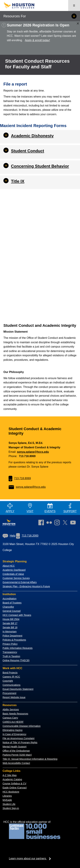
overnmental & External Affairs (21, 582)
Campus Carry (10, 718)
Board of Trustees (12, 603)
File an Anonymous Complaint (19, 738)
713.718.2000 (27, 536)
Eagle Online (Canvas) (15, 788)
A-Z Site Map (10, 775)
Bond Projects (10, 673)
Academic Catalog (12, 779)
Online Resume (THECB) (16, 660)
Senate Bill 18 (10, 627)
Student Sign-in (11, 808)
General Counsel (12, 611)
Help (9, 536)
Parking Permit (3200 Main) (17, 755)
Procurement (9, 693)
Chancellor (8, 607)
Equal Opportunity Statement (18, 689)
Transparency (10, 652)
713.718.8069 (20, 478)
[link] (58, 523)
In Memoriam (10, 632)
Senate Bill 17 (10, 623)
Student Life (9, 804)
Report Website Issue (14, 697)
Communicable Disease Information (22, 726)
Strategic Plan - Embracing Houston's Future (26, 586)
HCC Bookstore (11, 792)
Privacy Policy (10, 644)
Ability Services (11, 710)
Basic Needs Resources (15, 714)
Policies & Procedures (14, 640)
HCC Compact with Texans (17, 615)
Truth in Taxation (11, 656)
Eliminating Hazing (13, 730)
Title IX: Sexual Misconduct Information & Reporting (30, 759)
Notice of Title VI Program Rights (20, 742)
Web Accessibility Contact (16, 763)
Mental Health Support (14, 747)
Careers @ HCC (11, 677)
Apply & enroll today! (37, 40)
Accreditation (10, 599)
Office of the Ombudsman (16, 751)
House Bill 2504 (11, 619)
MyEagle (7, 800)
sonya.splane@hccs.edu (33, 452)
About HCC (9, 566)
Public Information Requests (18, 648)
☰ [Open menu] (74, 5)
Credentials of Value (13, 574)
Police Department (12, 636)
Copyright (8, 681)
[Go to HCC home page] (22, 8)
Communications (11, 685)
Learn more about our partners (31, 858)
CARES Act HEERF (13, 722)
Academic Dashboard (14, 570)
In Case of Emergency (14, 734)
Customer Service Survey (16, 578)
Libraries (7, 796)
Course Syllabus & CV (14, 784)
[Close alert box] (78, 23)
